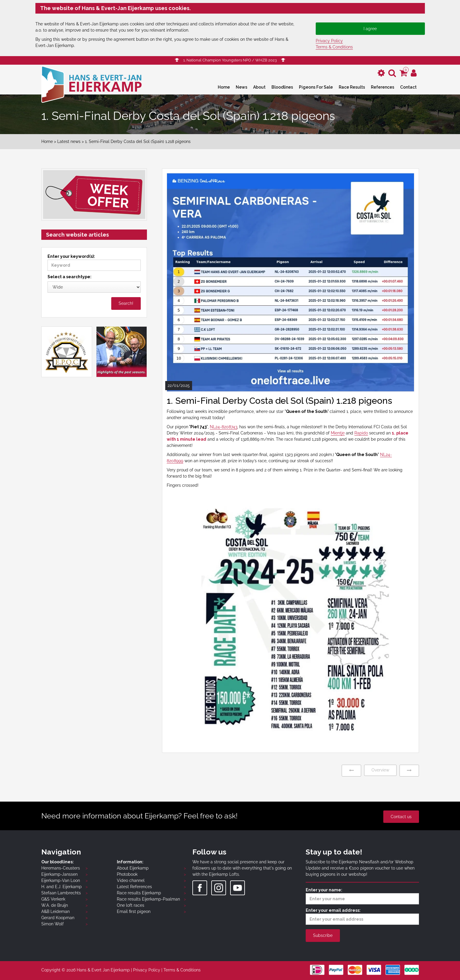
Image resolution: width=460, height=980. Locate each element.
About (259, 87)
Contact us (401, 817)
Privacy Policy (329, 41)
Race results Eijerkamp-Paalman (148, 899)
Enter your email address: (362, 916)
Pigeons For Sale (316, 87)
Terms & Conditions (334, 47)
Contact (408, 87)
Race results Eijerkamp (139, 893)
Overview (380, 770)
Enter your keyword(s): (94, 262)
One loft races (131, 905)
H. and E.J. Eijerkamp (62, 887)
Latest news (69, 141)
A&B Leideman (55, 911)
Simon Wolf (53, 924)
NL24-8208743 (224, 427)
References (383, 87)
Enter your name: (362, 896)
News (242, 87)
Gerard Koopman (58, 918)
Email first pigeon (134, 911)
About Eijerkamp (133, 868)
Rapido (361, 433)
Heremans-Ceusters (61, 868)
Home (224, 87)
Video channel (131, 880)
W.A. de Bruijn (55, 905)
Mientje (338, 433)
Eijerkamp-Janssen (59, 874)
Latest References (134, 887)
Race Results (352, 87)
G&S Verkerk (53, 899)
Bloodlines (282, 87)
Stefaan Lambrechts (61, 893)
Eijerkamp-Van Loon (61, 880)
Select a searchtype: (69, 277)
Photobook (127, 874)
